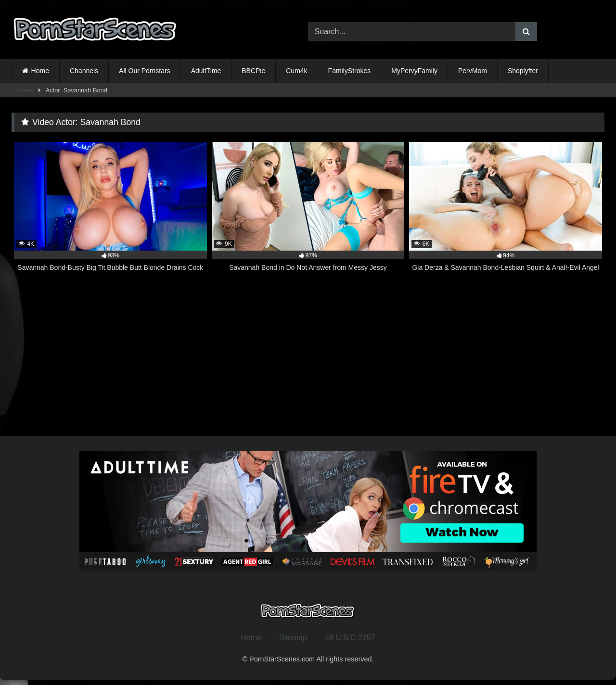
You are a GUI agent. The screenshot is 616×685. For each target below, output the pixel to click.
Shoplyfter (523, 71)
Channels (84, 71)
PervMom (473, 71)
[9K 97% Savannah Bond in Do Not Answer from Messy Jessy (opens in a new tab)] (308, 212)
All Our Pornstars (145, 71)
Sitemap (293, 638)
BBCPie (253, 71)
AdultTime (206, 71)
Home (40, 71)
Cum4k (296, 71)
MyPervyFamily (414, 71)
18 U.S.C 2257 (350, 638)
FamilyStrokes (350, 71)
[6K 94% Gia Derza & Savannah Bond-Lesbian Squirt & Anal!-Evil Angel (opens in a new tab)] (506, 212)
